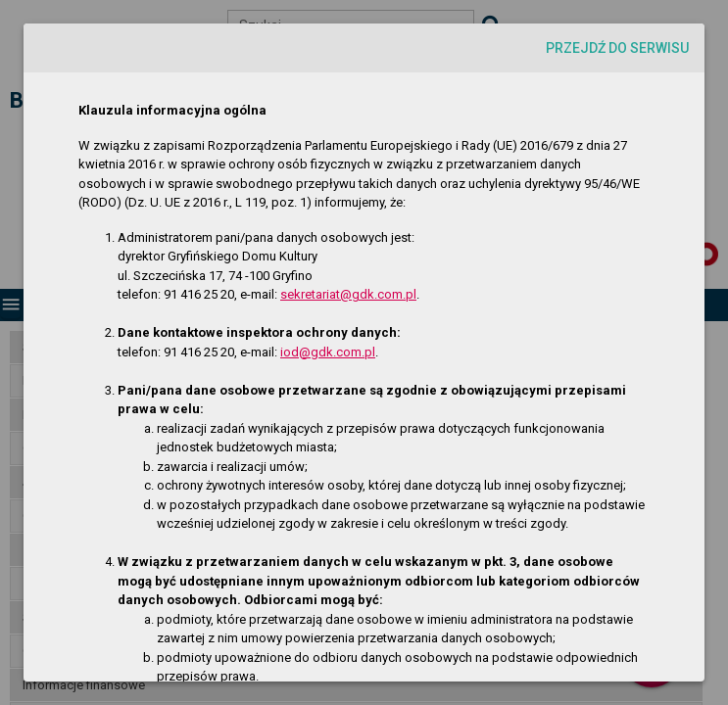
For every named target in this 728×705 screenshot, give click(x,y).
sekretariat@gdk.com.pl (348, 294)
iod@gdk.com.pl (328, 352)
